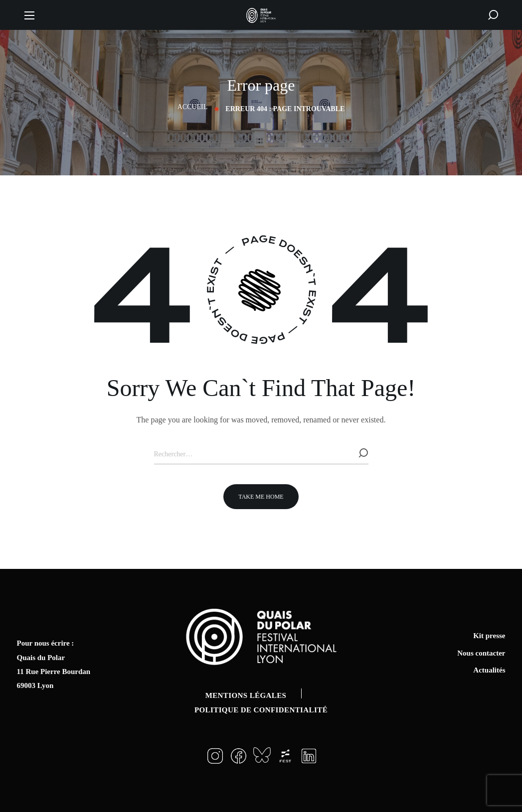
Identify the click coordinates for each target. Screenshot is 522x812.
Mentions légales (246, 695)
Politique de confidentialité (261, 710)
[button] (493, 15)
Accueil (193, 107)
